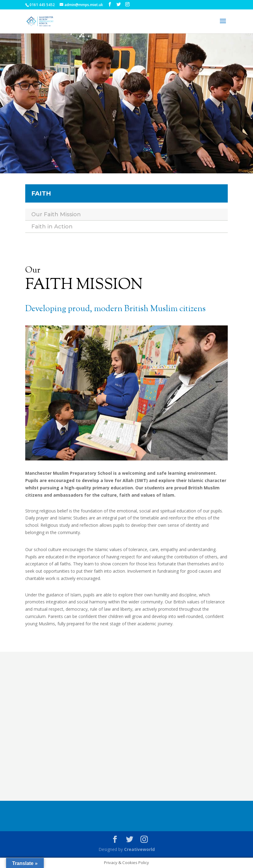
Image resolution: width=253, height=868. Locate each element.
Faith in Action (52, 227)
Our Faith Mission (56, 214)
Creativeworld (139, 849)
